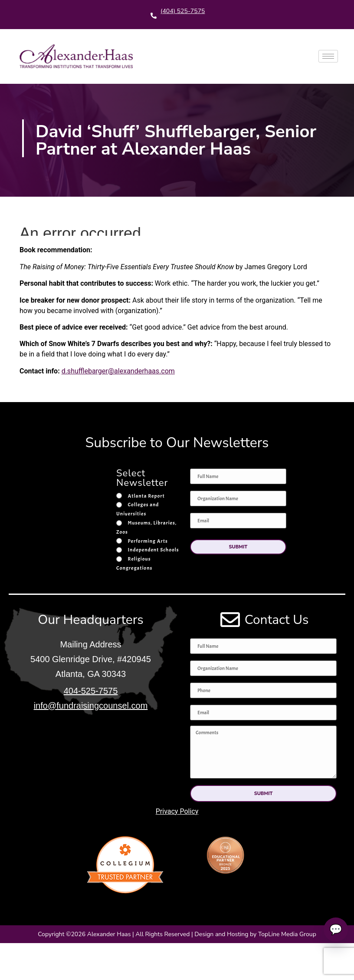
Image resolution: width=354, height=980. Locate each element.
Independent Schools (154, 550)
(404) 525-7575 (183, 11)
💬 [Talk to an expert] (333, 930)
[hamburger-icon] (328, 56)
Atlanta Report (146, 496)
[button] (238, 547)
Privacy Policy (177, 811)
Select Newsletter (142, 479)
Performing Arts (148, 541)
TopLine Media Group (287, 934)
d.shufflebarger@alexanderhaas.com (118, 371)
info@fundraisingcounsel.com (91, 706)
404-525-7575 (91, 691)
